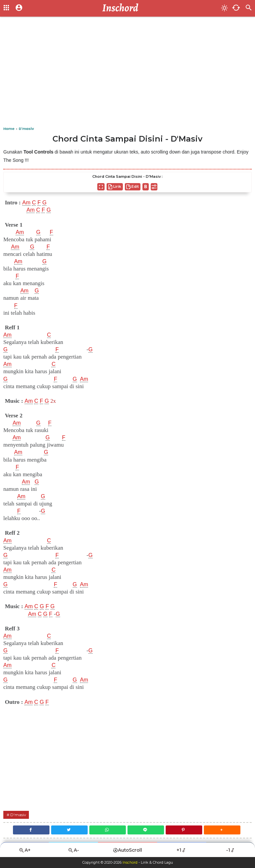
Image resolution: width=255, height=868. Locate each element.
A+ (25, 850)
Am (27, 203)
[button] (224, 830)
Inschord (130, 863)
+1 (181, 850)
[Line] (146, 830)
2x (54, 401)
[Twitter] (68, 830)
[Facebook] (29, 830)
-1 (231, 850)
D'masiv (18, 815)
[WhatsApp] (107, 830)
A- (73, 850)
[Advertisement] (127, 73)
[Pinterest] (185, 830)
